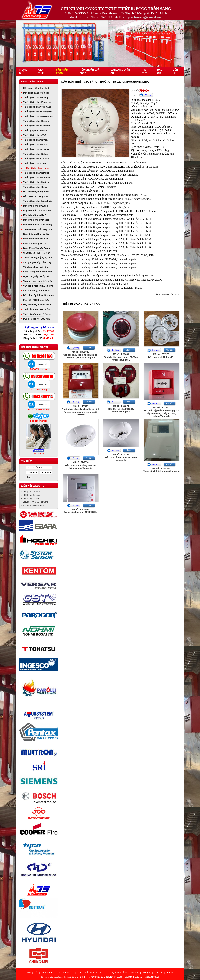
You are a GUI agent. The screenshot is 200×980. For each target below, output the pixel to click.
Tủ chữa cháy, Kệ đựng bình (38, 258)
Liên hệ (159, 972)
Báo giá (147, 972)
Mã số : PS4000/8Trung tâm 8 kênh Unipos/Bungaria (161, 470)
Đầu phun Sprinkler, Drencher (39, 295)
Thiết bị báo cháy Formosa (37, 102)
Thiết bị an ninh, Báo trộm (37, 309)
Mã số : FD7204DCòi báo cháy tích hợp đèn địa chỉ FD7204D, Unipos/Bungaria (81, 355)
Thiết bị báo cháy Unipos (37, 168)
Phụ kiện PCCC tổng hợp (36, 300)
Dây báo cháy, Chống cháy (37, 305)
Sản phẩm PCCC (33, 81)
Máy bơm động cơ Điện (35, 215)
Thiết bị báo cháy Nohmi (36, 154)
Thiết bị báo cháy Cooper (36, 149)
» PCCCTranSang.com (31, 495)
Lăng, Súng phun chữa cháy (38, 272)
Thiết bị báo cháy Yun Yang (37, 107)
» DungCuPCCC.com (31, 492)
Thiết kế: (152, 977)
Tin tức (135, 972)
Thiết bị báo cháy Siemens (37, 126)
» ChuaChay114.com (31, 498)
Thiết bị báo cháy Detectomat (38, 116)
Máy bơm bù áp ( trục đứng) (38, 225)
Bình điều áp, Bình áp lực (36, 234)
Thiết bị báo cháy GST (35, 135)
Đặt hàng (148, 95)
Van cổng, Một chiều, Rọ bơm (38, 286)
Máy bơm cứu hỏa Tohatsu (37, 210)
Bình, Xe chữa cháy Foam (37, 248)
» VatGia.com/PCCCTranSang (35, 502)
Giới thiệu (47, 972)
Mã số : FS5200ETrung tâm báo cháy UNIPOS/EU (81, 511)
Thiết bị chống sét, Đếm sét (37, 314)
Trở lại (176, 294)
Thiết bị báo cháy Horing (36, 97)
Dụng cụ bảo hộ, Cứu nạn (36, 319)
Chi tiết (89, 348)
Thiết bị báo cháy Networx (37, 178)
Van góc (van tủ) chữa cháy (37, 262)
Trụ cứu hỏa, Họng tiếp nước (38, 281)
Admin (170, 972)
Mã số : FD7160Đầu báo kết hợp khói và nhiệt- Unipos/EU (121, 457)
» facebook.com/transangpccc (35, 505)
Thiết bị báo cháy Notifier (36, 173)
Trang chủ (32, 972)
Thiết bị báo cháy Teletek (36, 159)
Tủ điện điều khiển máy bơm (38, 229)
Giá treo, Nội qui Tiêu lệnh (37, 253)
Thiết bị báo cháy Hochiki (36, 121)
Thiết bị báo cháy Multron (36, 182)
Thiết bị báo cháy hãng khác (38, 201)
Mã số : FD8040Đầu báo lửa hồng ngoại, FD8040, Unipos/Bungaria (121, 357)
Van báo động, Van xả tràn (37, 291)
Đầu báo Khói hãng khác (36, 196)
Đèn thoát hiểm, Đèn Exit (36, 88)
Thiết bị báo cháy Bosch (36, 145)
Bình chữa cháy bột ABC (36, 239)
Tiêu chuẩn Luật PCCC (90, 972)
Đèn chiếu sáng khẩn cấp (36, 93)
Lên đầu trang (164, 294)
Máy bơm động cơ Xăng (35, 206)
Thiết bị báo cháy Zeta (35, 163)
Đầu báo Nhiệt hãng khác (36, 192)
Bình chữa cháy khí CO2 (36, 243)
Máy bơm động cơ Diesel (36, 220)
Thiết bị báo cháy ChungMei (38, 112)
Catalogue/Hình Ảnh (117, 972)
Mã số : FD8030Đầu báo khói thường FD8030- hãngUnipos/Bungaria (81, 465)
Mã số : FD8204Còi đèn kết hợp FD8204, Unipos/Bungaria (121, 409)
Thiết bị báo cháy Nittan (35, 140)
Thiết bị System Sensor (35, 130)
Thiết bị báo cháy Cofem (36, 187)
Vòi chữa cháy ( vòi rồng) (36, 267)
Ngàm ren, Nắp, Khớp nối (36, 276)
